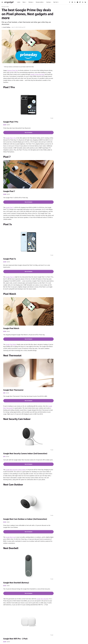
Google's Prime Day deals (37, 75)
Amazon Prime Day (12, 71)
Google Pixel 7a (10, 259)
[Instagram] (72, 2)
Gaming (48, 2)
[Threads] (83, 2)
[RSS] (85, 2)
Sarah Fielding (7, 27)
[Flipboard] (80, 2)
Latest (19, 2)
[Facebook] (70, 2)
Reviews (31, 2)
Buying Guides (39, 2)
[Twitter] (75, 2)
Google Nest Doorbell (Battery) (16, 583)
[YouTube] (77, 2)
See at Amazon (28, 133)
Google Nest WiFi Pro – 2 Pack (15, 639)
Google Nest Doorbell (42, 599)
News (24, 2)
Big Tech (56, 2)
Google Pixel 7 (9, 191)
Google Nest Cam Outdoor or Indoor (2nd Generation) (25, 519)
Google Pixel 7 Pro (11, 122)
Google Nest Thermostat (13, 390)
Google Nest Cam (11, 537)
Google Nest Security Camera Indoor (16, 470)
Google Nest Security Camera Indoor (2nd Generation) (25, 454)
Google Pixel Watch (11, 328)
